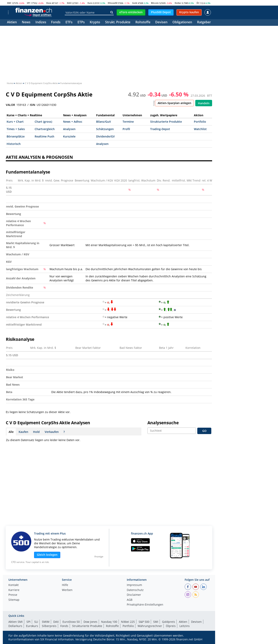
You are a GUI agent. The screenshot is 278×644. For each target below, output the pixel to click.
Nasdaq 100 (109, 622)
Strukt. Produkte (118, 23)
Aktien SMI (16, 622)
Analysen (69, 129)
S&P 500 (144, 622)
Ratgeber (204, 23)
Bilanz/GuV (104, 122)
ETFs (69, 23)
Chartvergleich (45, 129)
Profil (126, 129)
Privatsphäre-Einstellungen (145, 605)
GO (204, 431)
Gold (135, 3)
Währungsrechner (150, 626)
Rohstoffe (143, 23)
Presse (13, 595)
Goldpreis (169, 622)
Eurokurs (32, 626)
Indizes (41, 23)
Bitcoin (155, 3)
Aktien (12, 23)
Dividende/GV (105, 136)
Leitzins (185, 626)
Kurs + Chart (15, 122)
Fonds (56, 23)
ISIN (33, 105)
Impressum (134, 585)
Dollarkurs (15, 626)
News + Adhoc (73, 122)
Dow (49, 3)
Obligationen (182, 23)
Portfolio (200, 122)
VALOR (10, 105)
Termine (128, 122)
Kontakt (14, 585)
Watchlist (200, 129)
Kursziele (69, 136)
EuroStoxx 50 (71, 622)
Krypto (95, 23)
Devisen (161, 23)
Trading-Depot (160, 129)
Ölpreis (171, 626)
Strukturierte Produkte (166, 122)
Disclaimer (134, 595)
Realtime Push (44, 136)
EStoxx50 (113, 3)
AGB (130, 600)
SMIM (46, 622)
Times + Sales (16, 129)
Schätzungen (105, 129)
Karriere (14, 590)
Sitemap (14, 600)
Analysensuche (163, 423)
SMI (9, 3)
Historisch (14, 144)
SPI (29, 3)
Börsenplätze (16, 136)
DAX (69, 3)
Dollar (178, 3)
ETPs (81, 23)
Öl (198, 3)
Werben (67, 590)
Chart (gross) (43, 122)
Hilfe (65, 585)
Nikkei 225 (128, 622)
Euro (90, 3)
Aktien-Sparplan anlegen (174, 103)
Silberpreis (49, 626)
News (26, 23)
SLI (36, 622)
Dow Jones (90, 622)
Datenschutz (135, 590)
